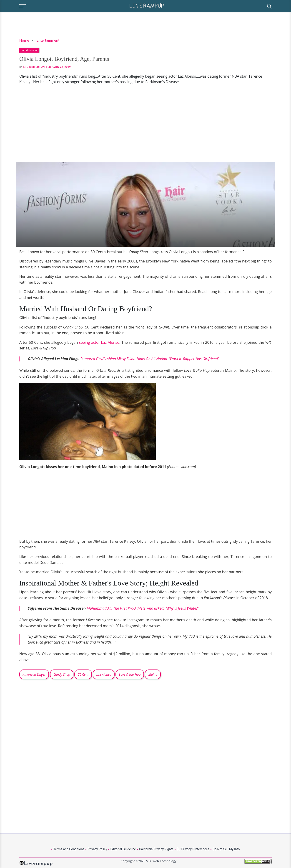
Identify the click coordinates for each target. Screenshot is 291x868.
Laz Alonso (104, 674)
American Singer (34, 674)
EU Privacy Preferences (193, 849)
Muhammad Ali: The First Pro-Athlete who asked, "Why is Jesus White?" (143, 608)
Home (24, 40)
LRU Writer (31, 67)
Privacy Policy (97, 849)
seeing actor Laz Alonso (99, 342)
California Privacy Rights (156, 849)
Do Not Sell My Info (226, 849)
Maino (153, 674)
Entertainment (48, 40)
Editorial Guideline (123, 849)
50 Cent (83, 674)
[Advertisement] (145, 123)
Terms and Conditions (69, 849)
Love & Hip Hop (130, 674)
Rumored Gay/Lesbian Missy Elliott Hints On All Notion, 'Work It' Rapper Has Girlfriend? (150, 359)
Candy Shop (62, 674)
